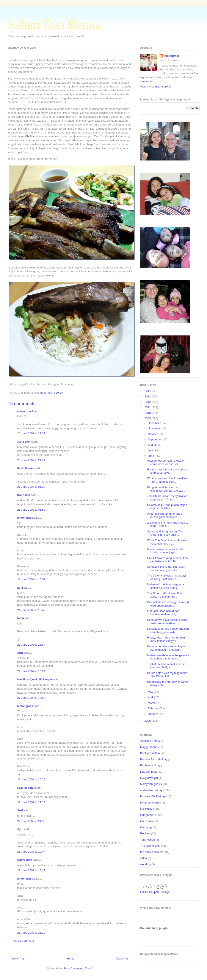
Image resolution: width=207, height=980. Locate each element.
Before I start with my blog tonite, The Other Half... (167, 675)
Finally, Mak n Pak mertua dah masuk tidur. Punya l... (166, 639)
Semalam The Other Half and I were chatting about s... (166, 568)
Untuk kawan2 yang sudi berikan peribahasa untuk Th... (167, 560)
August (153, 445)
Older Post (123, 959)
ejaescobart (25, 411)
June (151, 456)
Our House (147, 821)
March (152, 703)
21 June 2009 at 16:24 (31, 671)
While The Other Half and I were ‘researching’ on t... (167, 542)
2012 (148, 402)
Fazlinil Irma (25, 468)
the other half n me (152, 852)
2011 (148, 407)
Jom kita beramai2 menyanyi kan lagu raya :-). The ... (168, 498)
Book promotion (150, 753)
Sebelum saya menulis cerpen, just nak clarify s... (167, 666)
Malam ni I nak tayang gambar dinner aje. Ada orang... (166, 586)
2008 (148, 721)
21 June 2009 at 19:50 (31, 698)
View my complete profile (156, 87)
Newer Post (18, 959)
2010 (148, 413)
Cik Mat (30, 136)
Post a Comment (23, 941)
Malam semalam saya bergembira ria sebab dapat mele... (168, 657)
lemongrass (25, 518)
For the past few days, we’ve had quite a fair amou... (168, 471)
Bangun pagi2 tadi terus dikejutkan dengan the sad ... (167, 489)
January (153, 714)
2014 (148, 391)
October (153, 434)
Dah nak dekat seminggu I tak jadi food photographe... (168, 604)
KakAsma (24, 495)
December (155, 423)
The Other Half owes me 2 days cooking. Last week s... (167, 577)
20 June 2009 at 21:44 (31, 460)
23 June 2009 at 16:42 (31, 870)
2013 (148, 396)
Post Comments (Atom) (79, 968)
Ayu (20, 829)
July (151, 450)
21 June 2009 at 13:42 (31, 610)
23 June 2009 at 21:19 (31, 933)
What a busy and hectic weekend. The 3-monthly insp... (168, 480)
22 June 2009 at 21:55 (31, 821)
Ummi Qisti (25, 860)
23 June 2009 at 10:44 (31, 852)
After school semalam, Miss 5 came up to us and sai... (165, 462)
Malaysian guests (151, 784)
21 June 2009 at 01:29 (31, 487)
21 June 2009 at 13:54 (31, 645)
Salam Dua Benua (54, 24)
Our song (146, 827)
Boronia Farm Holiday (154, 759)
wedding (145, 864)
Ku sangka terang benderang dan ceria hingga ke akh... (168, 630)
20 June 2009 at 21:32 (31, 433)
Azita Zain (24, 442)
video (143, 858)
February (154, 708)
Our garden (147, 815)
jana (20, 588)
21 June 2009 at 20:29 (31, 779)
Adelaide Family (150, 741)
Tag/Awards (147, 840)
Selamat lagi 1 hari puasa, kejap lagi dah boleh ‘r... (167, 507)
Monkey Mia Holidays (154, 796)
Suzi (20, 653)
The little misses (150, 846)
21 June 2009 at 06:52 (31, 510)
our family (146, 809)
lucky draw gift (149, 778)
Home (71, 959)
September (155, 439)
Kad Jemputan (149, 772)
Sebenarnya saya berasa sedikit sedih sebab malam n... (167, 622)
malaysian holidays (152, 790)
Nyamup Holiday (150, 803)
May (151, 692)
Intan (21, 618)
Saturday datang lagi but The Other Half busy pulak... (165, 533)
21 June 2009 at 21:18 (31, 802)
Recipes (145, 833)
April (151, 697)
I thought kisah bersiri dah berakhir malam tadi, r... (163, 613)
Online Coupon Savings (155, 892)
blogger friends (149, 747)
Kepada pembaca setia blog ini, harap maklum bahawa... (167, 648)
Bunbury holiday (150, 765)
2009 (148, 418)
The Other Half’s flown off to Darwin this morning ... (164, 595)
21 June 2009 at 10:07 (31, 579)
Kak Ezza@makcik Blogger (35, 679)
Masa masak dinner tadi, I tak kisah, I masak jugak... (165, 551)
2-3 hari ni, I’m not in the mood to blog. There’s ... (168, 524)
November (155, 428)
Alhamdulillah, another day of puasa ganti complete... (165, 515)
